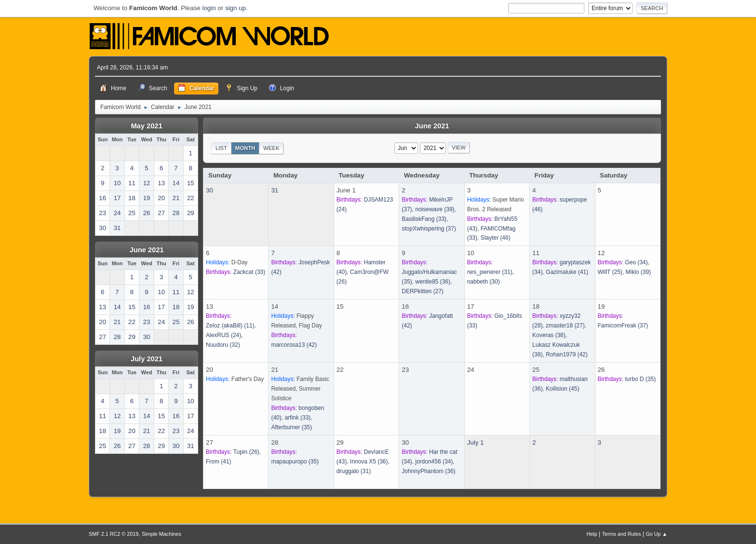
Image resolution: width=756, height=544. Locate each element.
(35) (291, 427)
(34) (636, 262)
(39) (435, 209)
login (209, 8)
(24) (223, 335)
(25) (610, 272)
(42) (294, 345)
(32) (223, 345)
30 (209, 190)
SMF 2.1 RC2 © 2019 (114, 534)
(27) (423, 291)
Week (271, 148)
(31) (490, 272)
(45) (562, 389)
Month (245, 148)
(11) (230, 326)
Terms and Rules (622, 534)
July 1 (476, 442)
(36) (433, 282)
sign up (236, 8)
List (221, 148)
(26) (246, 452)
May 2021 (146, 126)
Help (592, 534)
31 (275, 190)
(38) (549, 335)
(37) (429, 229)
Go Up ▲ (656, 534)
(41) (567, 272)
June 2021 (147, 250)
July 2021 (147, 359)
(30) (484, 282)
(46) (496, 238)
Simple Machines (162, 534)
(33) (424, 219)
